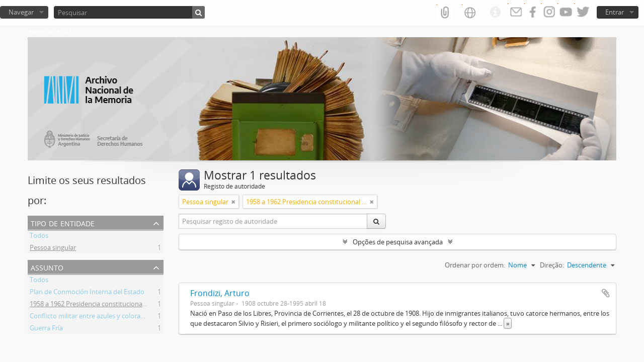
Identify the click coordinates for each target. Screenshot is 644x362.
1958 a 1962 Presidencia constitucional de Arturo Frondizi (115, 305)
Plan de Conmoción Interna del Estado (87, 293)
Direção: (552, 265)
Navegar (21, 12)
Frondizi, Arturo (220, 293)
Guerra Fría (46, 329)
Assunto (47, 267)
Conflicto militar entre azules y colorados (91, 317)
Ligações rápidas (495, 13)
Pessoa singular (53, 249)
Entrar (615, 12)
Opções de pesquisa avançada (398, 242)
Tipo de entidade (63, 222)
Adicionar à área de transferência (606, 293)
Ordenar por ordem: (475, 265)
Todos (39, 237)
